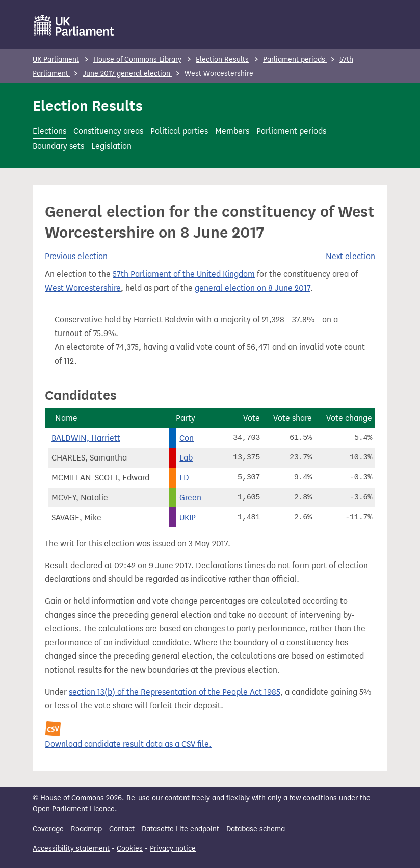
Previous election (76, 256)
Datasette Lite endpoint (180, 829)
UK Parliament (56, 59)
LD (184, 478)
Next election (350, 256)
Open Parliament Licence (74, 809)
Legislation (111, 146)
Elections (49, 131)
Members (232, 131)
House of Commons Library (137, 59)
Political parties (179, 131)
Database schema (256, 829)
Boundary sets (58, 146)
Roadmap (86, 829)
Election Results (222, 59)
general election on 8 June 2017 (253, 288)
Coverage (48, 829)
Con (187, 438)
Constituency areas (108, 131)
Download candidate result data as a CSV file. (128, 744)
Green (190, 497)
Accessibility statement (71, 848)
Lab (186, 458)
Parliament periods (295, 59)
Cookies (130, 848)
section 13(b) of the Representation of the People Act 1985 (175, 692)
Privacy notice (173, 848)
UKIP (188, 517)
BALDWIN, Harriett (86, 438)
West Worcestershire (83, 288)
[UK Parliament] (74, 25)
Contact (122, 829)
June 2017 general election (127, 74)
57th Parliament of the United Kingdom (184, 274)
